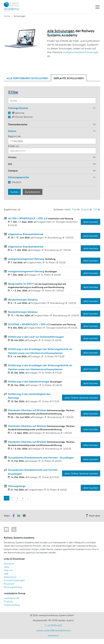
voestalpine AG (11, 598)
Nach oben (93, 516)
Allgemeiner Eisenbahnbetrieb (25, 234)
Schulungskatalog (13, 587)
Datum (12, 131)
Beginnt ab (14, 136)
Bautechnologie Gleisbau (23, 300)
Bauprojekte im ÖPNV (21, 284)
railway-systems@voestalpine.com (53, 630)
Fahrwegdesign (17, 486)
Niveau (12, 157)
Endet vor (14, 146)
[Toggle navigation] (98, 7)
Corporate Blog (12, 605)
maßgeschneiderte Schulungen (81, 52)
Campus (13, 171)
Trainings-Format (18, 108)
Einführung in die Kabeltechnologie (29, 382)
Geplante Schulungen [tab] (69, 78)
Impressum (53, 635)
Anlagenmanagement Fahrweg (26, 259)
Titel (74, 209)
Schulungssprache (19, 177)
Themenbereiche (18, 124)
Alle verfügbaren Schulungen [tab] (27, 78)
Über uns (8, 570)
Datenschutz (10, 577)
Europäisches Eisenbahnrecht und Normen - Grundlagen (41, 458)
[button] (14, 515)
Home (7, 16)
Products (8, 601)
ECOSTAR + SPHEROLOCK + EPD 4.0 (29, 324)
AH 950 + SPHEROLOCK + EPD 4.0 (28, 218)
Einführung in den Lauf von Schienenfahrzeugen (36, 337)
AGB (6, 574)
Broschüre (9, 584)
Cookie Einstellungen (14, 580)
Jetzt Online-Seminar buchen (81, 398)
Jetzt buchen (90, 222)
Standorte (9, 564)
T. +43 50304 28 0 (53, 625)
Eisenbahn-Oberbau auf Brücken (27, 410)
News (7, 567)
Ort (10, 164)
